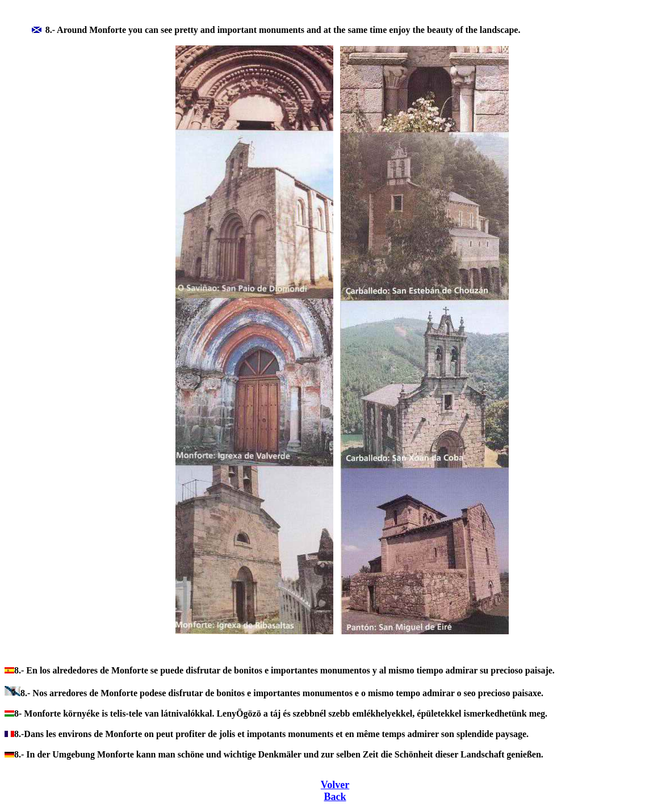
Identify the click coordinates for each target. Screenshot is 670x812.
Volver (335, 785)
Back (335, 797)
